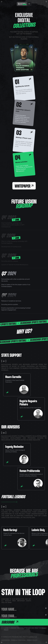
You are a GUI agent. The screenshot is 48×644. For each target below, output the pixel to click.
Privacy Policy (32, 640)
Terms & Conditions (18, 640)
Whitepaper (24, 186)
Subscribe (10, 623)
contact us (33, 637)
